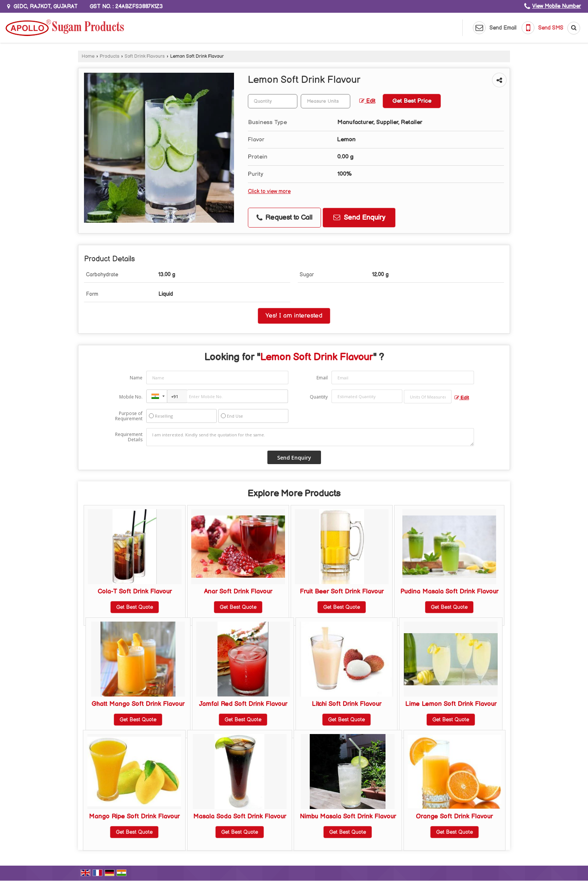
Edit (367, 101)
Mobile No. (131, 397)
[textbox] (325, 101)
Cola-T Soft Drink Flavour (135, 592)
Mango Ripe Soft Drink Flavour (134, 817)
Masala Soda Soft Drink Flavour (240, 817)
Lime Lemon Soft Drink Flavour (451, 704)
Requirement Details (129, 437)
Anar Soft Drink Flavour (238, 592)
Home (88, 56)
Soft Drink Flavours (145, 56)
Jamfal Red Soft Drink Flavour (243, 704)
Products (109, 56)
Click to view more (269, 192)
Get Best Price (412, 101)
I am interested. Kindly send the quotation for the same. (310, 437)
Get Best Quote (135, 607)
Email (322, 378)
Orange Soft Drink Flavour (454, 817)
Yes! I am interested (294, 316)
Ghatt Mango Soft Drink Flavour (138, 704)
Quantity (319, 397)
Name (136, 378)
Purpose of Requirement (129, 416)
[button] (556, 6)
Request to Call (284, 218)
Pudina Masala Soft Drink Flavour (449, 592)
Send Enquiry (359, 218)
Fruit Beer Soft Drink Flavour (342, 592)
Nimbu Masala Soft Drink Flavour (348, 817)
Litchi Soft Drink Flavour (346, 704)
